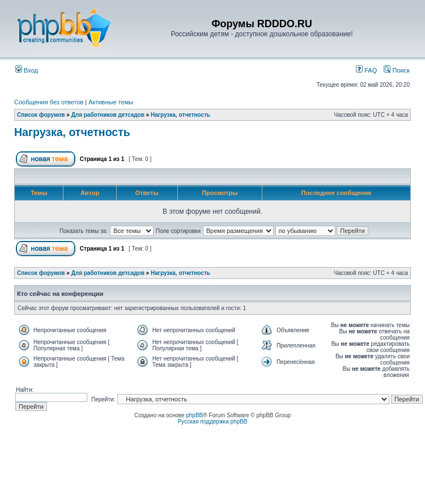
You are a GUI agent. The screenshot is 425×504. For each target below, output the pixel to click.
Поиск (397, 70)
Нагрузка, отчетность (180, 115)
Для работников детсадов (108, 115)
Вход (27, 70)
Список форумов (41, 115)
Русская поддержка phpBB (212, 422)
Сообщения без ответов (49, 102)
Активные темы (111, 102)
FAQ (366, 70)
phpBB (194, 415)
